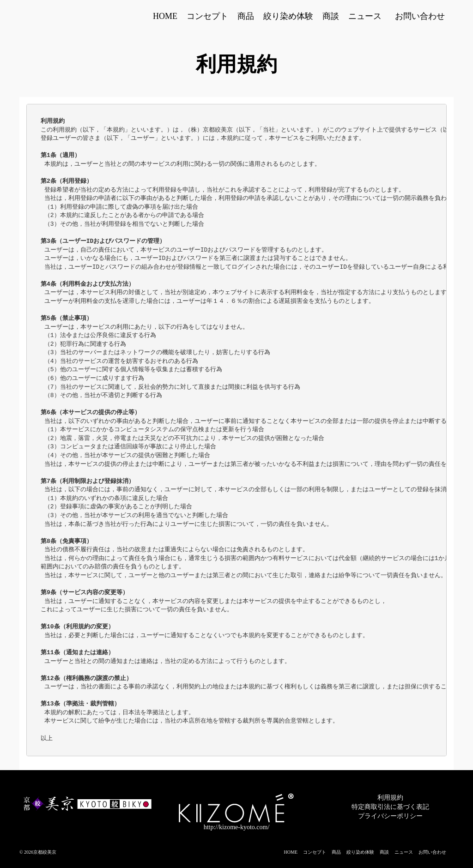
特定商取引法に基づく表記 (390, 807)
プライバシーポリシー (390, 816)
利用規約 (390, 798)
